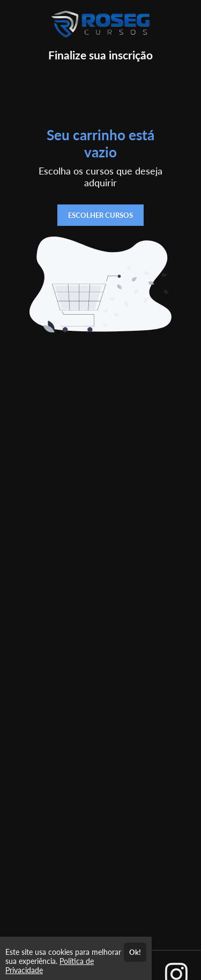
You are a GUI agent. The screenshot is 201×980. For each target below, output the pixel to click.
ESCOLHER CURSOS (100, 215)
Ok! (135, 952)
